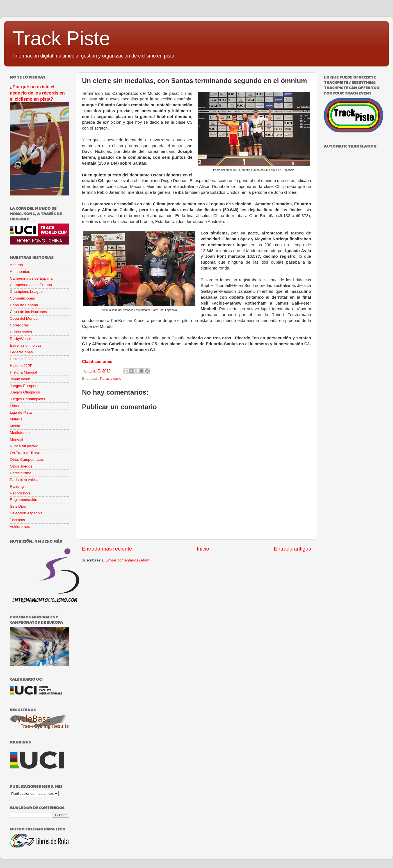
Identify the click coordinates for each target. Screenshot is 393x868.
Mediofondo (20, 433)
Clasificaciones (97, 362)
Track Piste (61, 38)
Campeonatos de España (31, 278)
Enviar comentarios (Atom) (128, 560)
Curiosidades (21, 332)
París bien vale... (24, 480)
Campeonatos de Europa (31, 285)
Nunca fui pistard (24, 446)
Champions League (26, 292)
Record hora (20, 493)
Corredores (19, 325)
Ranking (17, 486)
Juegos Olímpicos (25, 392)
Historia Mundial (23, 372)
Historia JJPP (21, 366)
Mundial (16, 439)
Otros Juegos (21, 466)
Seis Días (18, 506)
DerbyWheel (20, 339)
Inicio (203, 549)
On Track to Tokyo (25, 453)
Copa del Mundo (24, 318)
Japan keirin (20, 379)
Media (15, 426)
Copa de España (24, 305)
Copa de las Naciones (28, 312)
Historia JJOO (22, 359)
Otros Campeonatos (27, 460)
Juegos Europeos (25, 386)
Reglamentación (24, 500)
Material (17, 419)
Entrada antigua (293, 549)
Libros (15, 406)
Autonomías (20, 272)
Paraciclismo (111, 378)
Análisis (16, 265)
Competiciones (22, 298)
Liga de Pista (21, 412)
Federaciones (21, 352)
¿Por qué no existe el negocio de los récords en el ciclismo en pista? (37, 93)
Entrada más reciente (107, 549)
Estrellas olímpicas (26, 345)
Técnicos (17, 520)
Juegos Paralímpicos (27, 399)
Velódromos (20, 527)
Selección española (26, 513)
